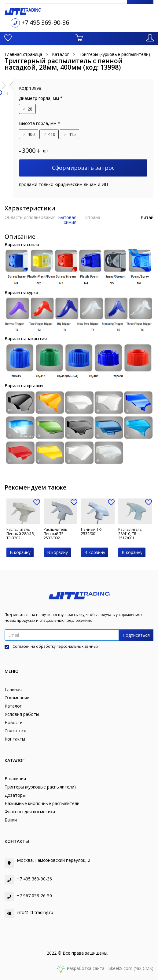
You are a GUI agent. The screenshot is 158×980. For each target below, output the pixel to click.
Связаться (15, 731)
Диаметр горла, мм (41, 98)
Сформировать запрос (83, 168)
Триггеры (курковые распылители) (40, 787)
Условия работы (22, 714)
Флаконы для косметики (30, 812)
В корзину (20, 552)
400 (29, 134)
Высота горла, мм (40, 123)
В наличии (15, 779)
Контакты (15, 739)
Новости (14, 722)
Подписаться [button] (136, 635)
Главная (13, 689)
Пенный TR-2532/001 (92, 532)
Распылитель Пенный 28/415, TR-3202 (21, 534)
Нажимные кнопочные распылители (42, 803)
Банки (11, 820)
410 (49, 134)
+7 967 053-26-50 (34, 896)
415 (70, 134)
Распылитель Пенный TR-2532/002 (55, 534)
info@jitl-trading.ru (35, 912)
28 (28, 109)
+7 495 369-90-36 (45, 22)
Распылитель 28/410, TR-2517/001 (130, 534)
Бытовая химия (67, 220)
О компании (17, 698)
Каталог (13, 706)
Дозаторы (15, 795)
